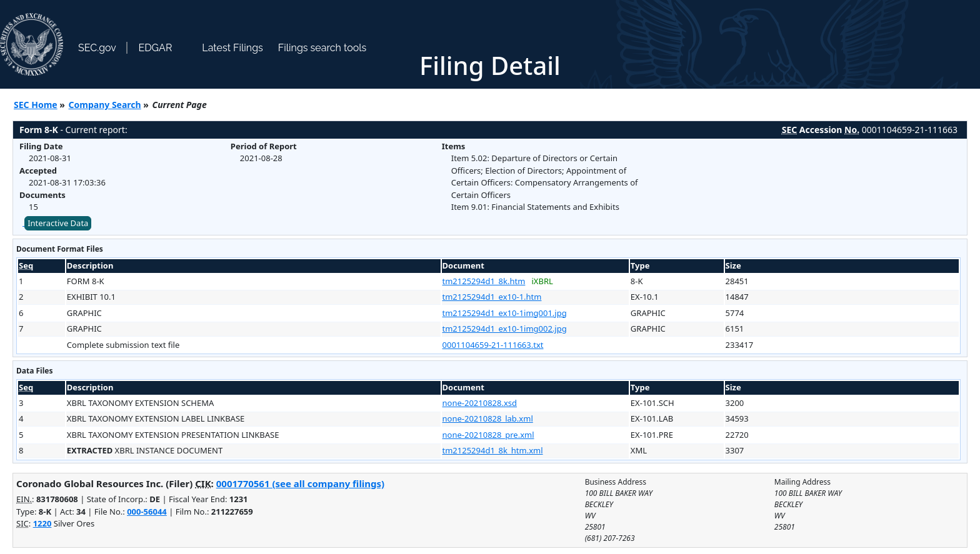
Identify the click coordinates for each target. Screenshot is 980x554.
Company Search (105, 105)
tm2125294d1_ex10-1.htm (492, 297)
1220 (42, 523)
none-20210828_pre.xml (488, 435)
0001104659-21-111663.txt (493, 345)
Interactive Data (58, 223)
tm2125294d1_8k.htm (484, 281)
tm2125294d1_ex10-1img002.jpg (505, 329)
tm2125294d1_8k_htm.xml (493, 450)
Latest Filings (232, 48)
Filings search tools (322, 48)
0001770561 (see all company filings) (300, 483)
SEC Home (36, 105)
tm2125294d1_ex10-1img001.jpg (505, 313)
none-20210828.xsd (480, 403)
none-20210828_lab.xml (488, 418)
